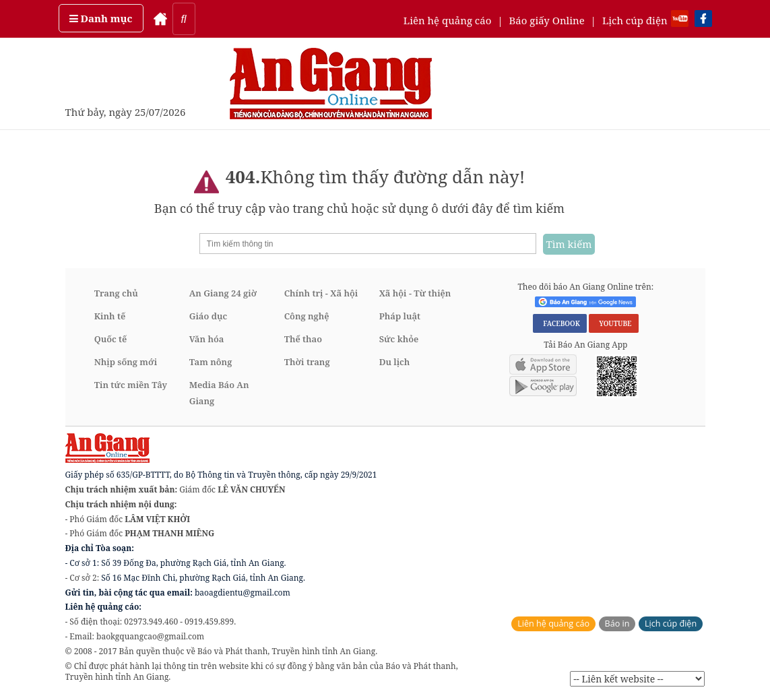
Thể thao (303, 339)
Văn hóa (207, 339)
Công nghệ (307, 316)
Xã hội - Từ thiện (415, 293)
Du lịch (395, 362)
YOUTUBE (613, 323)
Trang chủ (116, 293)
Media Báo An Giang (219, 393)
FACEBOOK (560, 323)
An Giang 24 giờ (223, 293)
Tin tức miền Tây (131, 385)
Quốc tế (111, 339)
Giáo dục (208, 316)
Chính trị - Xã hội (321, 293)
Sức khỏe (399, 339)
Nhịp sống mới (126, 362)
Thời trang (307, 362)
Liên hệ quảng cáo (448, 20)
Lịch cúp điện (635, 20)
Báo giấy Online (547, 20)
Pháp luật (400, 316)
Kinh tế (110, 316)
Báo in (617, 624)
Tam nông (211, 362)
